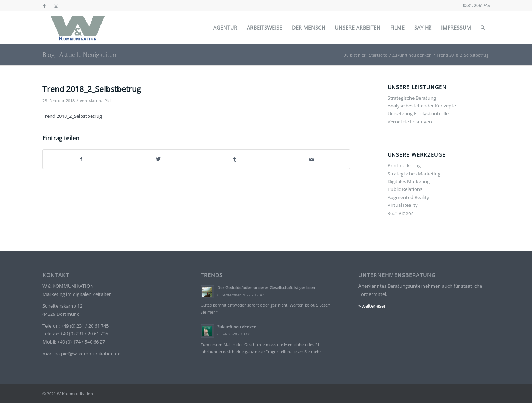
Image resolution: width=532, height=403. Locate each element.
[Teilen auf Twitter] (158, 159)
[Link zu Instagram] (56, 6)
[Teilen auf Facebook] (81, 159)
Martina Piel (100, 101)
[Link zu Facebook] (45, 6)
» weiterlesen (373, 306)
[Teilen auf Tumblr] (235, 159)
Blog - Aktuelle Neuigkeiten (79, 55)
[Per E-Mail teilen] (312, 159)
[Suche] (483, 28)
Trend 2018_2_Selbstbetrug (72, 116)
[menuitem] (225, 28)
